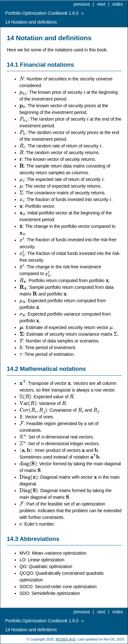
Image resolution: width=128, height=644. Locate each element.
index (118, 4)
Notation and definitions (31, 22)
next (101, 4)
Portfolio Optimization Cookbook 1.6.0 (42, 13)
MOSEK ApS (66, 639)
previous (82, 4)
